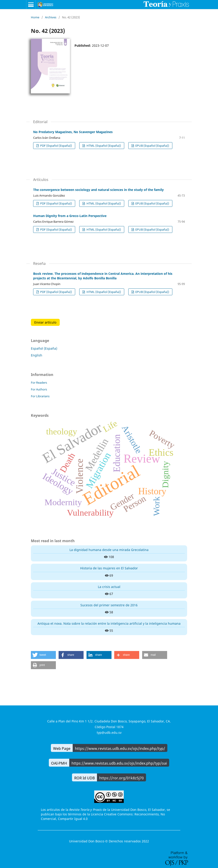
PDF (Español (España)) (56, 146)
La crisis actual (109, 587)
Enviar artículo (45, 322)
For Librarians (40, 396)
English (37, 355)
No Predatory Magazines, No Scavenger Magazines (73, 132)
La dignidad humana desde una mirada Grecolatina (109, 550)
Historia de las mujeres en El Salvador (109, 568)
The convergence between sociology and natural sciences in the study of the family (98, 190)
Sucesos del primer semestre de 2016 (109, 605)
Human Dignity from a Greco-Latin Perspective (70, 216)
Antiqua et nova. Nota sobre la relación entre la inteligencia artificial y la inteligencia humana (109, 623)
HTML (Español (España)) (103, 146)
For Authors (39, 389)
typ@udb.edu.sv (109, 733)
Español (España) (44, 348)
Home (35, 17)
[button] (43, 655)
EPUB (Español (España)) (152, 146)
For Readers (39, 383)
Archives (51, 17)
